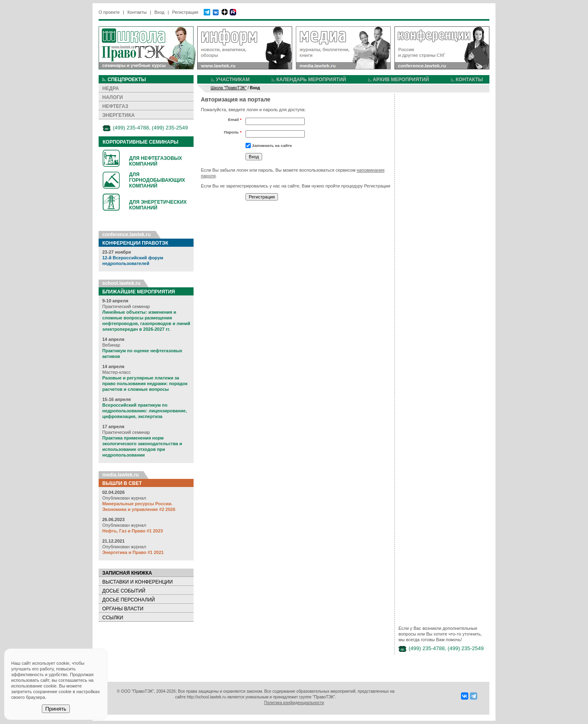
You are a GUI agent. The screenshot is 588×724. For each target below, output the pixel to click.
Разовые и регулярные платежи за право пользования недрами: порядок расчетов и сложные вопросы (145, 384)
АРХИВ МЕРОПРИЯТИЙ (401, 80)
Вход (159, 12)
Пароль (233, 132)
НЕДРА (111, 88)
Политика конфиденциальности (294, 703)
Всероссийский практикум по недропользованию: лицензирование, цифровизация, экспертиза (144, 411)
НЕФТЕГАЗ (115, 106)
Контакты (137, 12)
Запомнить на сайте (272, 145)
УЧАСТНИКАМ (233, 80)
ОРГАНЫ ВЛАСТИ (123, 609)
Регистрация (185, 12)
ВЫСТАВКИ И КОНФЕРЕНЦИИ (138, 582)
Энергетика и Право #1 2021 (133, 552)
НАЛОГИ (113, 97)
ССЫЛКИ (113, 618)
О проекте (109, 12)
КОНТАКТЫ (469, 80)
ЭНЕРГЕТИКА (118, 115)
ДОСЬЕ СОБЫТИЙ (124, 591)
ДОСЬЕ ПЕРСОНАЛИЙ (129, 600)
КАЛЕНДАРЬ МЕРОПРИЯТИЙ (311, 80)
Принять (56, 709)
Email (235, 120)
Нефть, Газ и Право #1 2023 (132, 531)
